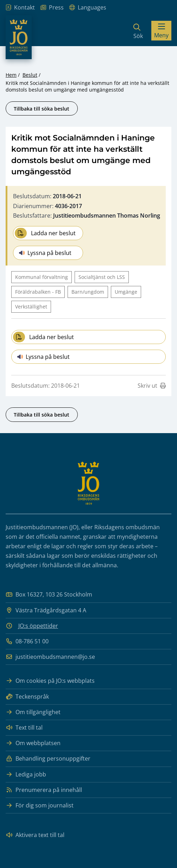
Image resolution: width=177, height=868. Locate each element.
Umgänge (126, 292)
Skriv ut (152, 386)
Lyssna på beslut (45, 253)
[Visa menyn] (161, 31)
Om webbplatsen (33, 743)
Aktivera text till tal (35, 835)
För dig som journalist (40, 805)
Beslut (30, 75)
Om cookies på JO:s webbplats (50, 681)
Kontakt (20, 8)
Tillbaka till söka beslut (42, 109)
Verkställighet (31, 307)
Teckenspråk (27, 697)
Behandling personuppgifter (48, 759)
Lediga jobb (26, 775)
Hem (11, 75)
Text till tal (24, 728)
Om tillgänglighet (33, 712)
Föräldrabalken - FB (38, 292)
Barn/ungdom (88, 292)
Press (52, 8)
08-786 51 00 (27, 641)
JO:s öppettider (38, 626)
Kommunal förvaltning (42, 277)
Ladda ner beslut (45, 233)
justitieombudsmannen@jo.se (50, 657)
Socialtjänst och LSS (102, 277)
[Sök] (138, 31)
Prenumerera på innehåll (44, 790)
